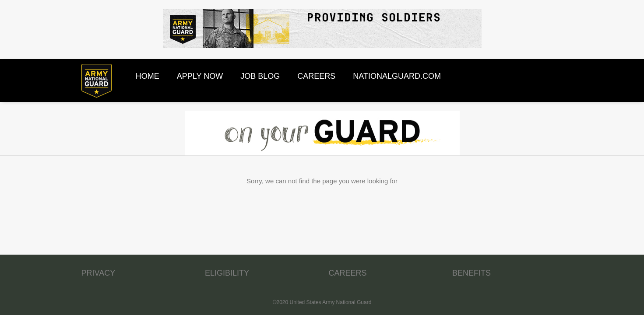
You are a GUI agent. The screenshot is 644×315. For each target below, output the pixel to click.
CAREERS (348, 273)
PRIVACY (99, 273)
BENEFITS (472, 273)
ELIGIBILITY (227, 273)
